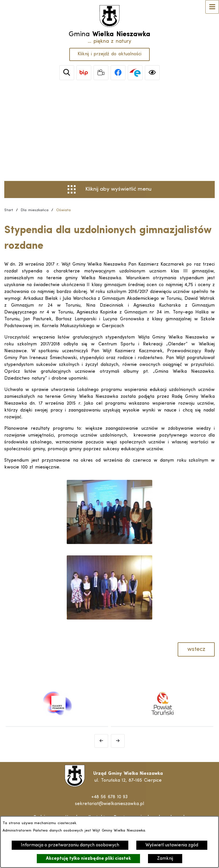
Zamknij (165, 859)
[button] (109, 543)
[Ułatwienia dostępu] (152, 73)
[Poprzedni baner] (101, 741)
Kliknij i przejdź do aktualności (109, 54)
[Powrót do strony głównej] (9, 210)
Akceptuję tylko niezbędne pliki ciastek (88, 859)
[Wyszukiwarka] (67, 73)
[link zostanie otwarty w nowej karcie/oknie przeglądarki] (84, 73)
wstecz (196, 649)
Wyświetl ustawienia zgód (172, 845)
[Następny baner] (118, 741)
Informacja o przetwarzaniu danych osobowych (70, 845)
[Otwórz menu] (212, 7)
